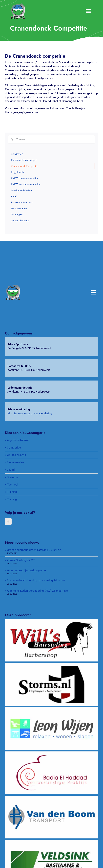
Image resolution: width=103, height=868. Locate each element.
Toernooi (12, 485)
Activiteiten (17, 154)
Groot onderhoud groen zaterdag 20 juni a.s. (34, 550)
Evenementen (15, 462)
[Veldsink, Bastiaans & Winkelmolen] (51, 842)
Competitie (14, 448)
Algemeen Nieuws (18, 440)
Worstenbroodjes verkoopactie (26, 570)
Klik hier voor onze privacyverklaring (30, 413)
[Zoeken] (12, 139)
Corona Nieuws (16, 455)
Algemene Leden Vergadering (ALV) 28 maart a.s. (38, 591)
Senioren (12, 477)
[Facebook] (8, 521)
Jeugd (11, 470)
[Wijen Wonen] (51, 709)
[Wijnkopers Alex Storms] (51, 665)
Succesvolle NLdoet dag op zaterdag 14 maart (36, 580)
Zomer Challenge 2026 (21, 560)
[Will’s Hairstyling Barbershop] (51, 621)
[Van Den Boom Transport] (51, 798)
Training (12, 492)
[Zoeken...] (51, 139)
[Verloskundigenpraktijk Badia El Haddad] (51, 753)
